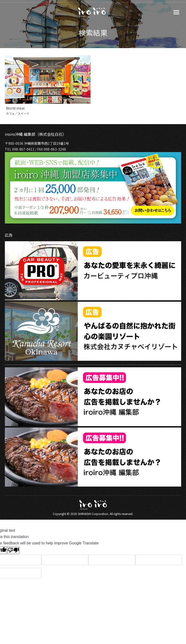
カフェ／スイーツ (18, 113)
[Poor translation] (13, 550)
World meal (15, 108)
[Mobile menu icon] (176, 12)
